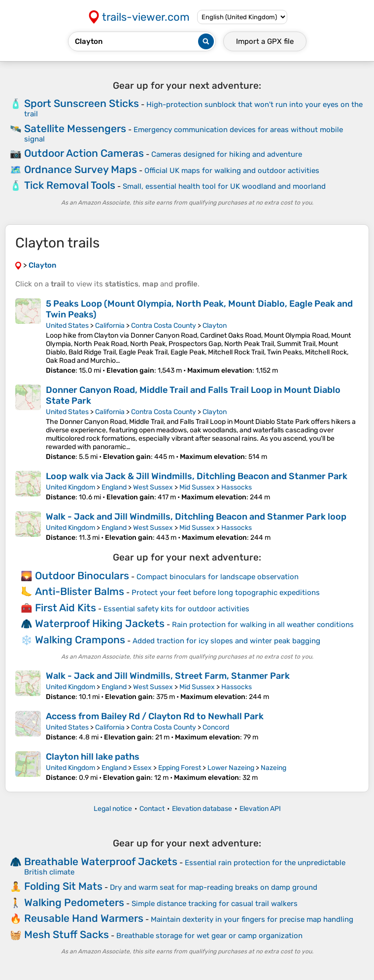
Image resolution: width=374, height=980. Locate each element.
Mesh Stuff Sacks (67, 934)
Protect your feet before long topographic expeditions (226, 593)
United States (67, 326)
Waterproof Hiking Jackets (100, 623)
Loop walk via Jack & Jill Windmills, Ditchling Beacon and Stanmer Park (197, 476)
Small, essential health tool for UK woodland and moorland (224, 186)
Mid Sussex (197, 487)
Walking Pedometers (74, 902)
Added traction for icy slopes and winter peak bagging (226, 641)
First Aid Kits (66, 608)
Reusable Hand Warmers (84, 918)
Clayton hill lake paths (93, 757)
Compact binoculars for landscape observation (218, 577)
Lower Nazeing (231, 768)
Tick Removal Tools (70, 185)
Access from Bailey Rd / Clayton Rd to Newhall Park (155, 716)
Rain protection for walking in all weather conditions (263, 625)
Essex (142, 768)
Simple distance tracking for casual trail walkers (215, 904)
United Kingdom (70, 487)
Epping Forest (180, 768)
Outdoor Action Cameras (84, 153)
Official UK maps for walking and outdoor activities (232, 171)
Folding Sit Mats (63, 886)
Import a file (265, 41)
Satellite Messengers (75, 128)
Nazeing (273, 768)
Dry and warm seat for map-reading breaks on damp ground (214, 887)
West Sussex (153, 487)
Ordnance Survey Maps (81, 169)
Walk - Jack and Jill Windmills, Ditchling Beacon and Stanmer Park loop (196, 517)
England (114, 487)
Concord (216, 727)
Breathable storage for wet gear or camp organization (209, 936)
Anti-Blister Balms (80, 591)
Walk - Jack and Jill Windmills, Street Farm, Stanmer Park (168, 676)
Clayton (215, 326)
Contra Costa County (164, 326)
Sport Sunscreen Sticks (82, 103)
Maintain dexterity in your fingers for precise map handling (252, 919)
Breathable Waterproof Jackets (101, 861)
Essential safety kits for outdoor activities (176, 609)
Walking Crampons (80, 640)
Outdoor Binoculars (82, 576)
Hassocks (237, 487)
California (110, 326)
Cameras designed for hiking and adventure (227, 154)
